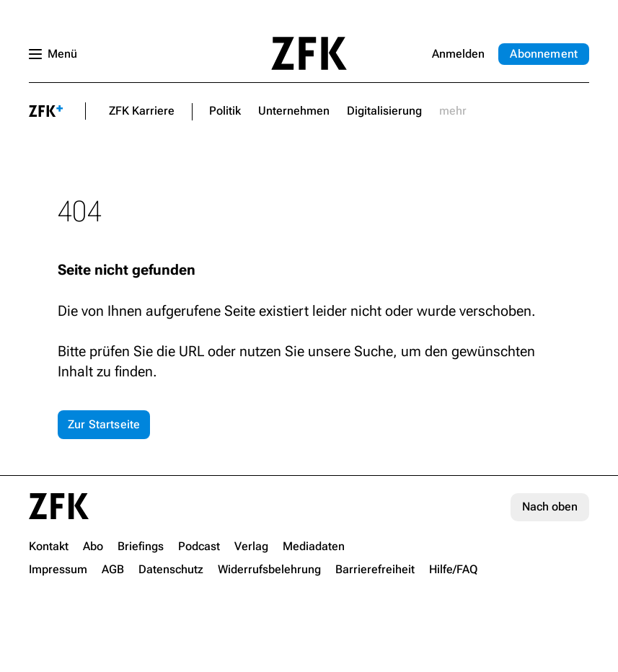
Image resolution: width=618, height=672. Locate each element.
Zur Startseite (104, 424)
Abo (544, 54)
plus (46, 111)
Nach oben (550, 507)
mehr (453, 111)
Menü (62, 54)
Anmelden (458, 54)
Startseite (309, 53)
